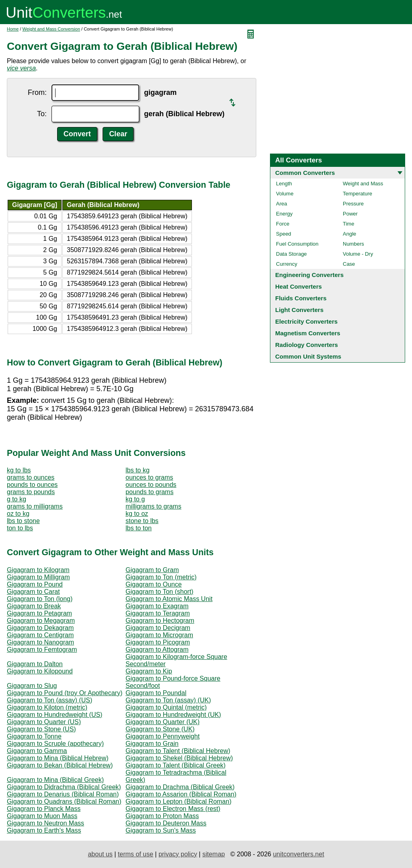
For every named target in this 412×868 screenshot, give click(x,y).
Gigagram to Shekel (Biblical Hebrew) (179, 758)
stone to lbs (142, 521)
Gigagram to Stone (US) (41, 729)
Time (348, 224)
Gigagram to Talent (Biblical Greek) (176, 765)
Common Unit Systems (308, 356)
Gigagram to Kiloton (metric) (47, 707)
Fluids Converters (301, 298)
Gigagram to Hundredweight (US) (55, 715)
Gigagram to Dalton (35, 664)
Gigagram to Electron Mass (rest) (173, 809)
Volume (285, 194)
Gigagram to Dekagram (40, 628)
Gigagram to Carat (33, 592)
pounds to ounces (32, 485)
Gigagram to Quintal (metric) (166, 707)
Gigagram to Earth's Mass (44, 830)
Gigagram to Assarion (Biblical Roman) (181, 794)
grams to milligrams (35, 506)
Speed (284, 234)
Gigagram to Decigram (158, 628)
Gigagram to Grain (152, 744)
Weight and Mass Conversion (51, 29)
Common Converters (305, 173)
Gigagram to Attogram (157, 649)
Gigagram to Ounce (154, 584)
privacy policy (178, 854)
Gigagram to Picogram (158, 642)
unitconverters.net (298, 854)
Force (283, 224)
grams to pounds (31, 492)
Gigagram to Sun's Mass (161, 830)
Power (350, 214)
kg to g (135, 499)
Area (281, 204)
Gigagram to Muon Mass (42, 816)
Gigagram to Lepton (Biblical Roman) (178, 801)
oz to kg (18, 514)
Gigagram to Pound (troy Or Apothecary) (65, 693)
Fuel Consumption (297, 244)
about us (100, 854)
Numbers (353, 244)
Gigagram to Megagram (41, 621)
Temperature (357, 194)
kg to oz (137, 514)
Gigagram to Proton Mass (162, 816)
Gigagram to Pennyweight (163, 736)
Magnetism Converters (308, 333)
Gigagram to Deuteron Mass (166, 823)
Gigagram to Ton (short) (160, 592)
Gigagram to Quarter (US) (44, 722)
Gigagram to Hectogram (160, 621)
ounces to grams (149, 477)
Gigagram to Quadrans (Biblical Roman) (64, 801)
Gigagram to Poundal (156, 693)
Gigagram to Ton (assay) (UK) (168, 700)
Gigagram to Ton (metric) (161, 577)
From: (37, 92)
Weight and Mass (363, 184)
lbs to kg (138, 470)
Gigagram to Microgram (159, 635)
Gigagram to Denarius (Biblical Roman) (63, 794)
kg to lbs (19, 470)
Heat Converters (299, 286)
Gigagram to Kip (149, 671)
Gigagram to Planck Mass (44, 809)
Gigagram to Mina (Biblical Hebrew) (58, 758)
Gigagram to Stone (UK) (160, 729)
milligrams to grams (153, 506)
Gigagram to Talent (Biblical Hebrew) (178, 751)
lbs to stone (23, 521)
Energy (284, 214)
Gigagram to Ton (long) (40, 599)
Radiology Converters (307, 345)
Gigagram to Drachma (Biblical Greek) (180, 787)
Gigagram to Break (34, 606)
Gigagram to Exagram (157, 606)
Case (349, 264)
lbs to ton (139, 528)
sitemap (214, 854)
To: (42, 114)
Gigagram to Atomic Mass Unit (169, 599)
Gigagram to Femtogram (42, 649)
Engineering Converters (309, 275)
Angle (349, 234)
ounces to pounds (151, 485)
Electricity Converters (306, 321)
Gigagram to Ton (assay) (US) (49, 700)
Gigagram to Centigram (40, 635)
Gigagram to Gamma (37, 751)
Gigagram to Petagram (39, 613)
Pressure (353, 204)
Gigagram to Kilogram (38, 570)
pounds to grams (149, 492)
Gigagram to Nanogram (40, 642)
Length (284, 184)
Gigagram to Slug (32, 686)
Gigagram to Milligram (38, 577)
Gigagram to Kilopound (40, 671)
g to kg (16, 499)
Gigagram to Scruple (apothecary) (55, 744)
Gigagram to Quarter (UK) (163, 722)
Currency (287, 264)
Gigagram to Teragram (158, 613)
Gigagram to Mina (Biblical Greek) (55, 780)
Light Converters (299, 310)
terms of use (136, 854)
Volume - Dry (358, 254)
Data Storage (291, 254)
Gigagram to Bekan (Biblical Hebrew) (60, 765)
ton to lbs (20, 528)
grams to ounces (31, 477)
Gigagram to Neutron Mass (45, 823)
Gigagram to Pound (35, 584)
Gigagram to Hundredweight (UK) (173, 715)
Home (13, 29)
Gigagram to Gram (152, 570)
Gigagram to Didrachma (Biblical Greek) (64, 787)
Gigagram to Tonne (34, 736)
